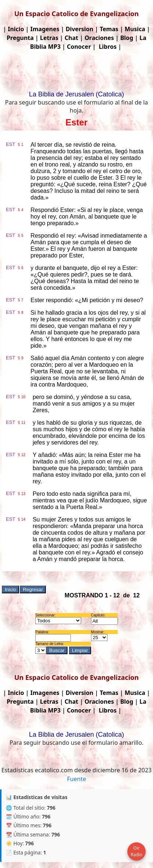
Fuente (77, 779)
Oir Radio (136, 851)
